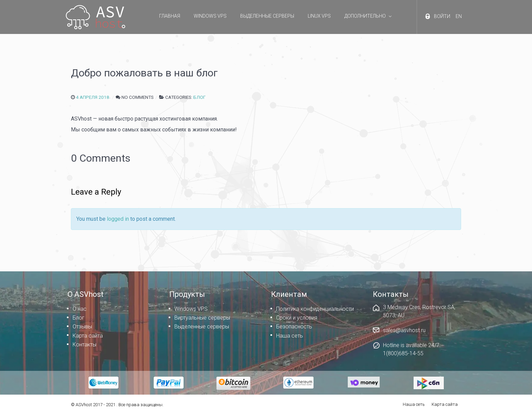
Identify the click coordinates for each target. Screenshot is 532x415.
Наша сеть (414, 404)
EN (459, 16)
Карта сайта (445, 404)
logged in (118, 219)
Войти (442, 16)
